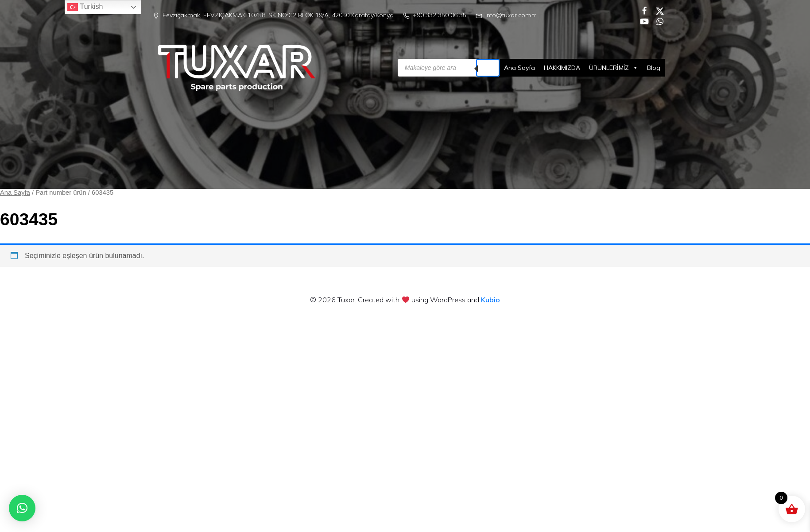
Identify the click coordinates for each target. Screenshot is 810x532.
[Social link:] (641, 10)
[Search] (488, 68)
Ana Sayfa (519, 68)
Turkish (85, 7)
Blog (654, 68)
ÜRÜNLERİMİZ (614, 68)
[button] (22, 508)
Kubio (490, 300)
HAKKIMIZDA (562, 68)
